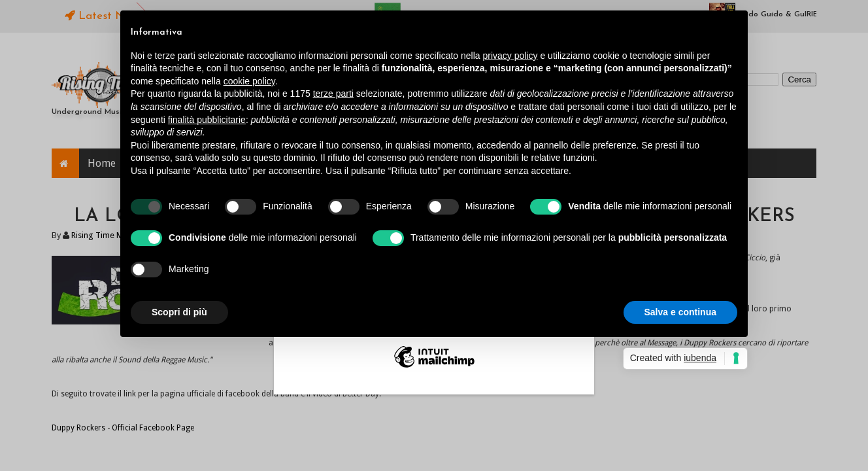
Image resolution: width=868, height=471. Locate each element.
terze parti (333, 94)
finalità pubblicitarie (207, 120)
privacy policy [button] (510, 56)
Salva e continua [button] (680, 312)
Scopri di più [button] (179, 312)
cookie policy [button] (249, 81)
